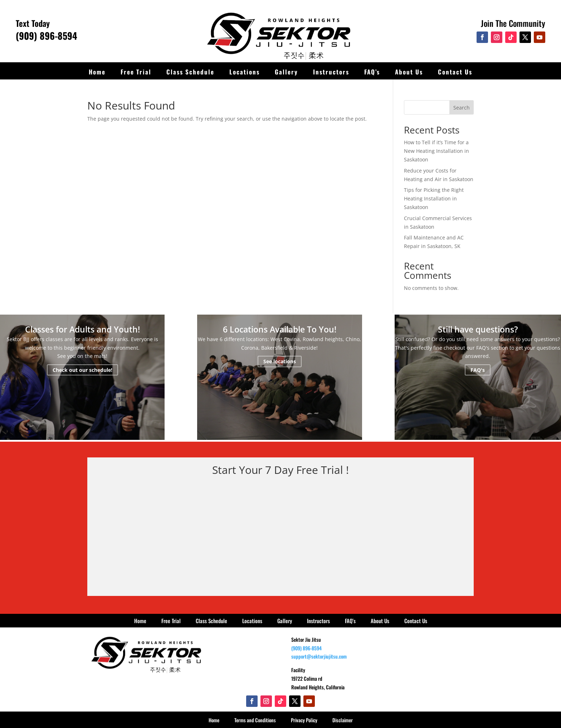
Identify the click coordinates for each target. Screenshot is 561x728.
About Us (409, 72)
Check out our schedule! (82, 370)
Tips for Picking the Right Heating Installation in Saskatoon (434, 198)
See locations (280, 361)
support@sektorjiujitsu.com (319, 656)
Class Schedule (190, 72)
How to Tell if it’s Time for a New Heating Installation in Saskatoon (436, 151)
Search (462, 108)
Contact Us (455, 72)
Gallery (286, 72)
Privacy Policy (304, 720)
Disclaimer (343, 720)
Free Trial (136, 72)
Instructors (331, 72)
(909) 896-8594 (47, 36)
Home (97, 72)
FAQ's (478, 370)
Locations (245, 72)
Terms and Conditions (255, 720)
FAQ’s (372, 72)
